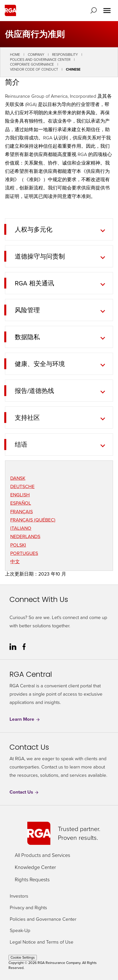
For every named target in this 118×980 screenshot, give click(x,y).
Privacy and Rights (28, 908)
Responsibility (65, 55)
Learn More (25, 719)
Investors (19, 896)
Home (15, 55)
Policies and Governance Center (40, 60)
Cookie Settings (23, 958)
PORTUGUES (24, 553)
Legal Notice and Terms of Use (42, 942)
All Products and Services (42, 855)
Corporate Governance (32, 64)
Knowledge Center (35, 867)
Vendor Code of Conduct (34, 69)
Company (36, 55)
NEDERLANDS (25, 536)
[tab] (55, 229)
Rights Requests (32, 880)
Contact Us (24, 792)
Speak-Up (20, 931)
